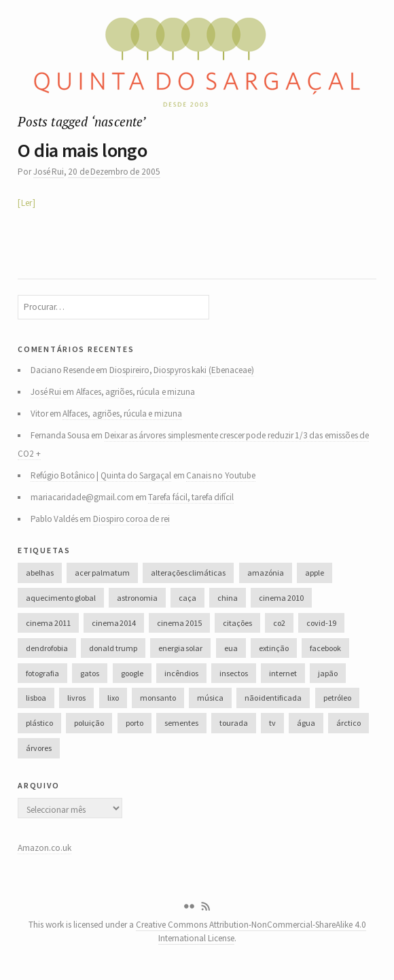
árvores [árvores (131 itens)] (39, 748)
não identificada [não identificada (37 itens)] (273, 698)
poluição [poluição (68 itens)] (89, 723)
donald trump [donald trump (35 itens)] (113, 648)
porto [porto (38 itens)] (135, 723)
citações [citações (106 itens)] (237, 623)
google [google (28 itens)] (132, 673)
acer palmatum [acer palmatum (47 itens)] (102, 573)
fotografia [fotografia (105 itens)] (42, 673)
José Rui (49, 172)
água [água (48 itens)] (306, 723)
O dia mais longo (82, 150)
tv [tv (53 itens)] (272, 723)
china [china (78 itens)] (228, 598)
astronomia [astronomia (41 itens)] (137, 598)
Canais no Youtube (221, 475)
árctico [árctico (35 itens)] (348, 723)
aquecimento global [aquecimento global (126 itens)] (60, 598)
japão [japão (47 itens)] (328, 673)
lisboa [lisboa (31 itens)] (36, 698)
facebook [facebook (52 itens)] (325, 648)
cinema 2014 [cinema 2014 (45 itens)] (114, 623)
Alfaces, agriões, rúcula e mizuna (136, 392)
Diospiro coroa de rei (131, 519)
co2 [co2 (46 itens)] (279, 623)
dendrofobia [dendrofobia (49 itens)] (47, 648)
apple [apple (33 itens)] (315, 573)
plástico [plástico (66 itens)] (39, 723)
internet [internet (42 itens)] (283, 673)
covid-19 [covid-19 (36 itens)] (321, 623)
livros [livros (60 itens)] (76, 698)
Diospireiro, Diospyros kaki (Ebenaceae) (182, 370)
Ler (26, 203)
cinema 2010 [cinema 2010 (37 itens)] (281, 598)
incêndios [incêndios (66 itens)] (181, 673)
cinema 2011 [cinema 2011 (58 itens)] (48, 623)
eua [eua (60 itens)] (231, 648)
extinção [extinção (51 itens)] (274, 648)
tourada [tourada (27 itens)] (234, 723)
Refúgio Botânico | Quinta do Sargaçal (101, 475)
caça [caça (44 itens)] (187, 598)
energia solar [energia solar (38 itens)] (180, 648)
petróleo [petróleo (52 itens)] (337, 698)
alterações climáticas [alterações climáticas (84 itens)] (188, 573)
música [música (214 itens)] (210, 698)
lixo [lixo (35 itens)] (113, 698)
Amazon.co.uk (44, 848)
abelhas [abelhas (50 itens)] (40, 573)
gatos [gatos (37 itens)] (90, 673)
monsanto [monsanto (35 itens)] (158, 698)
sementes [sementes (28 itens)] (181, 723)
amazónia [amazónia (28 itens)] (266, 573)
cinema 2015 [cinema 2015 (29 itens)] (179, 623)
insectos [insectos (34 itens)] (234, 673)
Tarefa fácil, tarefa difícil (191, 497)
